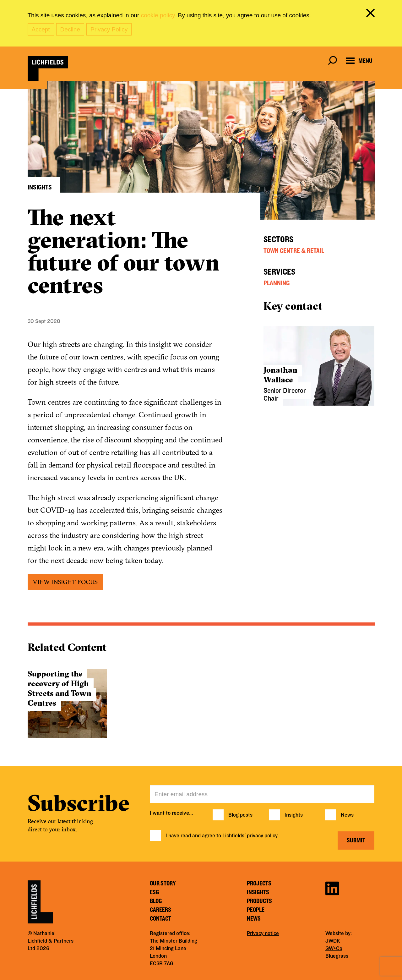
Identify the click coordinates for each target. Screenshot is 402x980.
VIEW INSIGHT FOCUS (65, 582)
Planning (277, 283)
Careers (160, 910)
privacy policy (262, 836)
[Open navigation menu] (359, 61)
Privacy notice (263, 933)
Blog (156, 901)
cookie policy (158, 15)
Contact (160, 919)
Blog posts (240, 815)
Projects (259, 884)
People (256, 910)
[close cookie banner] (372, 14)
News (347, 815)
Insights (294, 815)
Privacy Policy (109, 29)
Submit (356, 840)
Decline (70, 29)
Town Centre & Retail (294, 251)
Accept (41, 29)
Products (259, 901)
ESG (154, 892)
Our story (163, 884)
